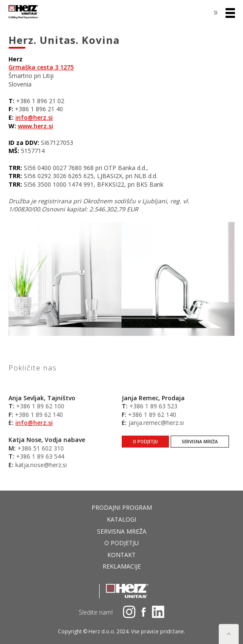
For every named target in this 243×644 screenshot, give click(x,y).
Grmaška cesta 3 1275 (41, 67)
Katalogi (121, 519)
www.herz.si (36, 126)
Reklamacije (122, 566)
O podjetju (145, 449)
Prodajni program (122, 507)
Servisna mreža (200, 449)
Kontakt (121, 555)
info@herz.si (34, 117)
